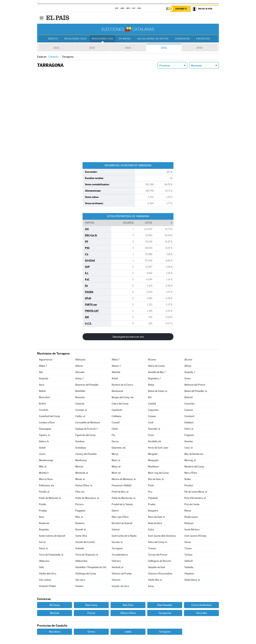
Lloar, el (188, 448)
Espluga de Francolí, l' (87, 429)
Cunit (151, 423)
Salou (151, 530)
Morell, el (80, 479)
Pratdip (43, 511)
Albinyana (80, 360)
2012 (164, 48)
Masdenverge (46, 460)
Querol (115, 511)
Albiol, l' (116, 360)
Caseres (189, 410)
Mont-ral (116, 473)
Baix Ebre (128, 605)
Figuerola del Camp (85, 435)
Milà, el (43, 467)
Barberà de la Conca (122, 385)
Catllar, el (80, 416)
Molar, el (116, 467)
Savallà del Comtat (85, 542)
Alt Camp (55, 605)
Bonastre (80, 397)
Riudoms (80, 523)
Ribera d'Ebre (128, 613)
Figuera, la (44, 435)
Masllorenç (81, 460)
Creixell (116, 423)
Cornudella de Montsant (88, 423)
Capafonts (117, 410)
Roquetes (44, 530)
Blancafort (44, 397)
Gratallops (81, 448)
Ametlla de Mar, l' (157, 372)
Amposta (44, 378)
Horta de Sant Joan (158, 448)
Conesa (152, 416)
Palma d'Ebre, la (84, 485)
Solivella (80, 548)
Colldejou (116, 416)
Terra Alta (201, 613)
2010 (200, 48)
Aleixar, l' (116, 366)
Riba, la (79, 517)
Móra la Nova (46, 479)
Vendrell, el (117, 567)
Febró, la (189, 429)
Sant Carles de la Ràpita (124, 536)
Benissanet (117, 391)
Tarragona (117, 548)
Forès (151, 435)
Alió (41, 372)
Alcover (188, 360)
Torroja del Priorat (158, 555)
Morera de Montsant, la (124, 479)
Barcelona (55, 632)
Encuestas (203, 39)
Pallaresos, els (46, 485)
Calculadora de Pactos (153, 39)
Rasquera (153, 511)
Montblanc (154, 467)
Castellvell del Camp (49, 416)
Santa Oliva (81, 536)
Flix (113, 435)
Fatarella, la (154, 429)
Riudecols (44, 523)
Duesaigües (45, 429)
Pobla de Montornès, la (124, 498)
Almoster (80, 372)
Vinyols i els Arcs (120, 586)
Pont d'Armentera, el (195, 498)
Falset (115, 429)
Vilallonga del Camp (86, 574)
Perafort (189, 485)
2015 (128, 48)
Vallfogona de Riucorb (159, 561)
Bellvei (42, 391)
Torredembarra (120, 555)
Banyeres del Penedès (87, 385)
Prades (152, 504)
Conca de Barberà (201, 605)
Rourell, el (81, 530)
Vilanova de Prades (122, 574)
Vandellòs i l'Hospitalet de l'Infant (92, 567)
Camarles (189, 404)
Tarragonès (165, 613)
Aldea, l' (43, 366)
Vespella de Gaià (157, 567)
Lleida (128, 632)
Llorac (42, 454)
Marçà (115, 454)
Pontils (42, 504)
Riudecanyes (191, 517)
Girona (91, 632)
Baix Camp (91, 605)
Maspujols (153, 460)
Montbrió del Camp (194, 467)
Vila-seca (80, 580)
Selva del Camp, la (158, 542)
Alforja (188, 366)
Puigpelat (80, 511)
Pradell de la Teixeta (122, 504)
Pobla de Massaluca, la (87, 498)
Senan (188, 542)
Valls (41, 567)
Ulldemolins (81, 561)
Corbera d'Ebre (47, 423)
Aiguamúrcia (46, 360)
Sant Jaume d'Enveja (195, 536)
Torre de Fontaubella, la (51, 555)
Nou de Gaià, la (156, 479)
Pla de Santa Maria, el (196, 492)
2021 (56, 48)
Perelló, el (44, 492)
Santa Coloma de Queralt (52, 536)
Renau (188, 511)
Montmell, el (82, 473)
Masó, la (116, 460)
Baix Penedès (165, 605)
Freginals (189, 435)
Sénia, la (43, 548)
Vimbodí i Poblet (47, 586)
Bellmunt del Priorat (195, 385)
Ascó (42, 385)
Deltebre (189, 423)
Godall (42, 448)
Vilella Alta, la (155, 580)
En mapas (125, 39)
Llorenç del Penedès (86, 454)
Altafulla (116, 372)
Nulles (188, 479)
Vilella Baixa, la (192, 580)
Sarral (42, 542)
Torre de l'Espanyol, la (87, 555)
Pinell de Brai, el (120, 492)
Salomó (116, 530)
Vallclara (116, 561)
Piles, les (80, 492)
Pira (150, 492)
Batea (151, 385)
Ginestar (189, 441)
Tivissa (188, 548)
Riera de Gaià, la (156, 517)
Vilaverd (116, 580)
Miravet (79, 467)
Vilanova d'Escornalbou (160, 574)
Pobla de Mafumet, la (50, 498)
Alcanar (152, 360)
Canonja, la (81, 410)
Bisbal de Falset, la (158, 391)
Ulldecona (44, 561)
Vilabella (189, 567)
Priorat (91, 613)
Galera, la (44, 441)
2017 (92, 48)
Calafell (152, 404)
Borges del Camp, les (123, 397)
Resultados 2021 (102, 39)
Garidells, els (155, 441)
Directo (53, 39)
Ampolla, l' (190, 372)
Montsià (55, 613)
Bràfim (42, 404)
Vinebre (79, 586)
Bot (150, 397)
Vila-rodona (45, 580)
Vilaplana (189, 574)
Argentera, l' (154, 378)
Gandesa (80, 441)
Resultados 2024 (75, 39)
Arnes (187, 378)
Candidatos (182, 39)
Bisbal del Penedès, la (196, 391)
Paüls (151, 485)
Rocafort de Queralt (122, 523)
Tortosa (188, 555)
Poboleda (153, 498)
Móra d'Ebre (191, 473)
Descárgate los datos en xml (128, 337)
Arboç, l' (80, 378)
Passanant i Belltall (122, 485)
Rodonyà (189, 523)
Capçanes (153, 410)
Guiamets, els (119, 448)
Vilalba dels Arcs (48, 574)
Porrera (79, 504)
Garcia (115, 441)
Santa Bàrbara (192, 530)
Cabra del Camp (120, 404)
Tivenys (152, 548)
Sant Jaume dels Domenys (162, 536)
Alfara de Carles (156, 366)
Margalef (153, 454)
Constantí (189, 416)
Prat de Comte (192, 504)
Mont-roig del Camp (158, 473)
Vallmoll (188, 561)
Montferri (44, 473)
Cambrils (44, 410)
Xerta (151, 586)
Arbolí (115, 378)
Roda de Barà (155, 523)
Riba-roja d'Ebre (120, 517)
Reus (42, 517)
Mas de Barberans (194, 454)
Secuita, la (117, 542)
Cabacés (80, 404)
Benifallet (80, 391)
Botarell (188, 397)
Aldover (79, 366)
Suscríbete (181, 9)
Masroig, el (190, 460)
